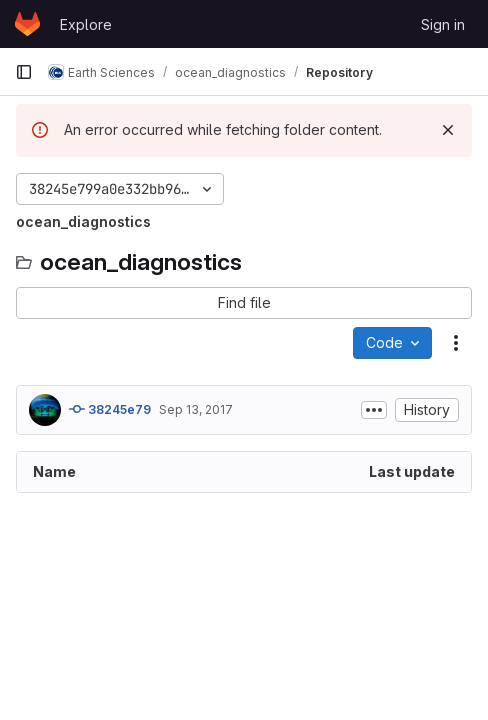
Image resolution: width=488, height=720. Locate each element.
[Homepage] (27, 24)
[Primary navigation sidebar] (24, 72)
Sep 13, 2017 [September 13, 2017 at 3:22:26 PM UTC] (196, 409)
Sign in (443, 24)
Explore (86, 24)
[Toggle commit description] (374, 410)
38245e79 (110, 409)
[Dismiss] (448, 130)
